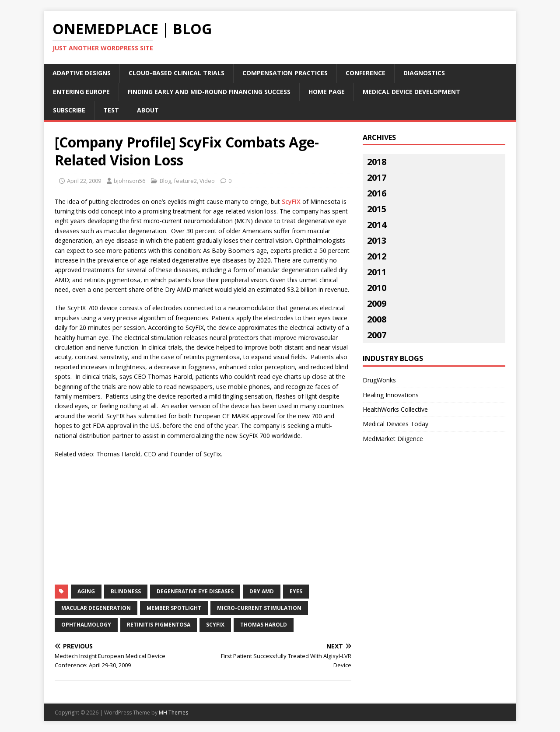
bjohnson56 (129, 181)
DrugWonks (379, 380)
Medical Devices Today (395, 424)
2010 (377, 288)
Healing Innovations (391, 395)
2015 (377, 209)
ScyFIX (291, 201)
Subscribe (69, 110)
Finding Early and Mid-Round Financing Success (209, 92)
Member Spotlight (174, 608)
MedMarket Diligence (393, 439)
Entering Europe (81, 92)
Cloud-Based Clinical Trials (177, 73)
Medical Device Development (411, 92)
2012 (377, 256)
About (148, 110)
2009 (377, 303)
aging (86, 591)
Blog (165, 181)
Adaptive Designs (82, 73)
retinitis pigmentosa (159, 625)
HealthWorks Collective (395, 409)
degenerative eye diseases (195, 591)
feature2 (185, 181)
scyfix (215, 625)
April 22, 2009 (84, 181)
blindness (126, 591)
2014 (377, 225)
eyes (296, 591)
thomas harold (264, 625)
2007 (377, 335)
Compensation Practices (285, 73)
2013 (377, 240)
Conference (366, 73)
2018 (377, 162)
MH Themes (173, 713)
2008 (377, 319)
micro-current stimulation (259, 608)
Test (111, 110)
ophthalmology (86, 625)
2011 (377, 272)
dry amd (262, 591)
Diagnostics (424, 73)
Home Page (327, 92)
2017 (377, 177)
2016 (377, 193)
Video (207, 181)
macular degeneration (96, 608)
